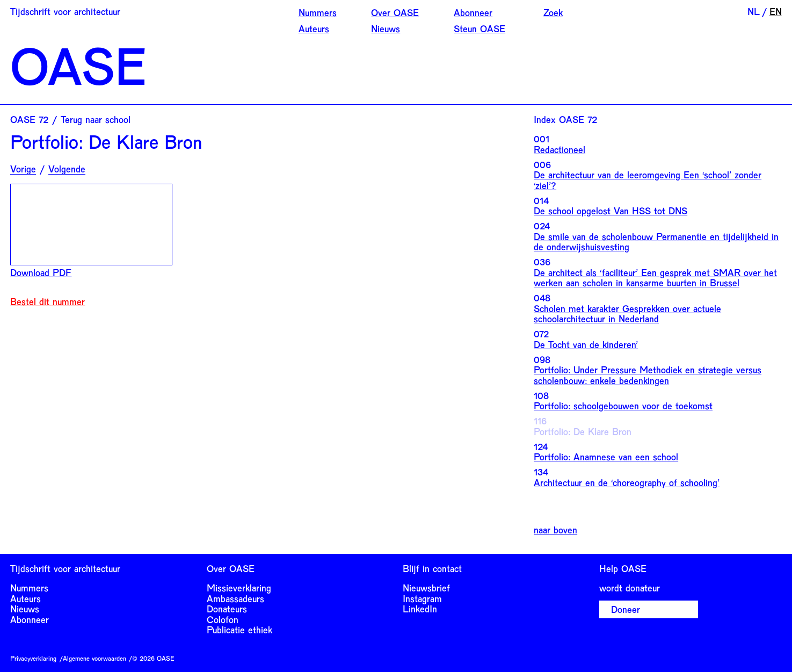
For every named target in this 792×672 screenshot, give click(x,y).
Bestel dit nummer (48, 302)
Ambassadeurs (235, 598)
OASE (78, 65)
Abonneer (473, 12)
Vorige (23, 169)
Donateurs (227, 609)
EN (776, 11)
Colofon (223, 619)
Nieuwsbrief (426, 588)
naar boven (555, 530)
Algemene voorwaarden (95, 658)
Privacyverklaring (33, 658)
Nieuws (386, 28)
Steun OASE (479, 28)
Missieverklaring (239, 588)
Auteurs (314, 28)
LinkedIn (420, 609)
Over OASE (395, 12)
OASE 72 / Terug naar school (70, 119)
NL (754, 11)
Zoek (553, 12)
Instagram (422, 598)
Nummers (318, 12)
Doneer (626, 609)
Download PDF (41, 272)
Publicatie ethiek (239, 630)
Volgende (67, 169)
